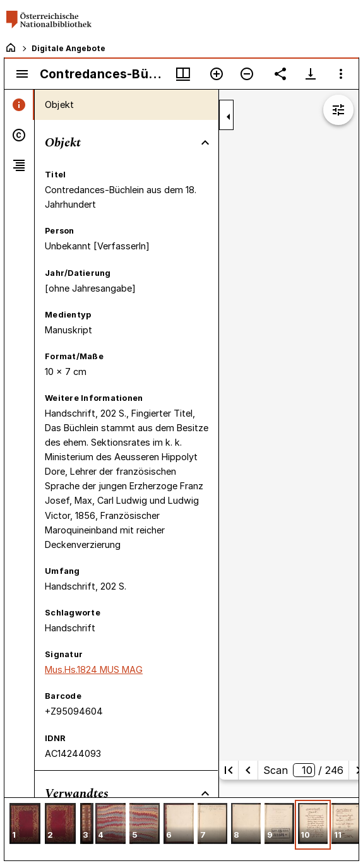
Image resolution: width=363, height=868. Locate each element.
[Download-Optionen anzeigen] (311, 74)
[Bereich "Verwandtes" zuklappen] (205, 794)
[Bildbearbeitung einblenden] (338, 110)
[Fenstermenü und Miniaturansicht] (183, 74)
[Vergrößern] (217, 74)
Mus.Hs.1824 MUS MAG (94, 669)
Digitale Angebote (68, 48)
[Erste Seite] (229, 770)
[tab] (19, 105)
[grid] (181, 829)
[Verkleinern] (247, 74)
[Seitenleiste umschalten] (22, 74)
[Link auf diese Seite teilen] (280, 74)
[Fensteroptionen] (341, 74)
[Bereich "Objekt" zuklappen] (205, 143)
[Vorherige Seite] (248, 770)
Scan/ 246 (303, 770)
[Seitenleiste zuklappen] (229, 117)
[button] (25, 825)
